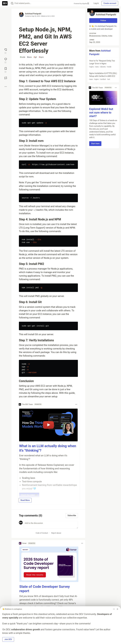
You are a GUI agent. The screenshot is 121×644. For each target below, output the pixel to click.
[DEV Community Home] (5, 3)
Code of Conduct (42, 533)
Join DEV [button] (8, 639)
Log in (96, 3)
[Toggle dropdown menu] (76, 404)
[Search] (12, 3)
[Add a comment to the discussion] (51, 525)
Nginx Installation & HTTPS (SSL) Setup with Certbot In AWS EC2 (103, 76)
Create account (110, 3)
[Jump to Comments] (6, 60)
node (23, 57)
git (35, 57)
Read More (25, 500)
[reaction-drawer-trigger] (6, 51)
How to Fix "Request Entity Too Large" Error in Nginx (103, 64)
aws (29, 57)
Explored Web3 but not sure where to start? (101, 113)
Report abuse (56, 533)
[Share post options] (6, 87)
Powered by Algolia (81, 3)
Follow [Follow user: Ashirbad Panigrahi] (103, 20)
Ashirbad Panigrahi (33, 14)
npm (41, 57)
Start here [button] (95, 144)
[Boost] (6, 78)
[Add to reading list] (6, 70)
